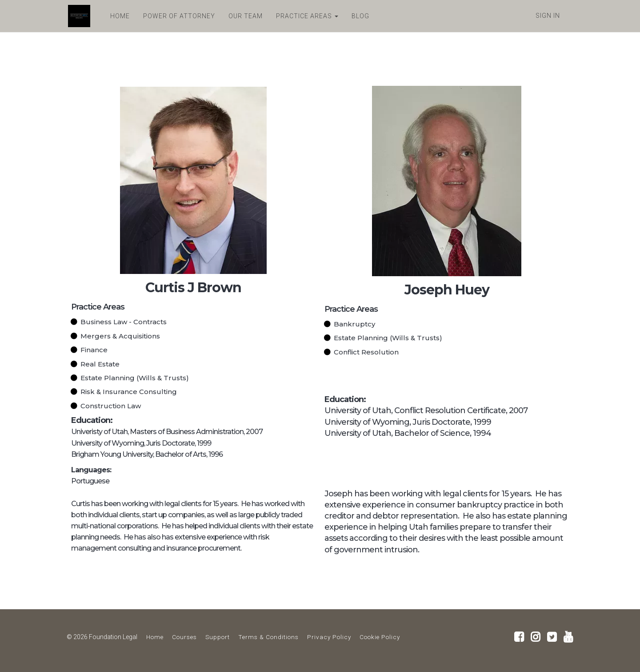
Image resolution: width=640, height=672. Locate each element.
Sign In (548, 16)
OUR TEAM (244, 16)
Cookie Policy (380, 637)
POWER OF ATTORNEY (178, 16)
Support (218, 637)
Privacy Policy (329, 637)
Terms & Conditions (268, 637)
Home (155, 637)
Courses (184, 637)
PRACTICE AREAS (306, 16)
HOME (119, 16)
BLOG (359, 16)
